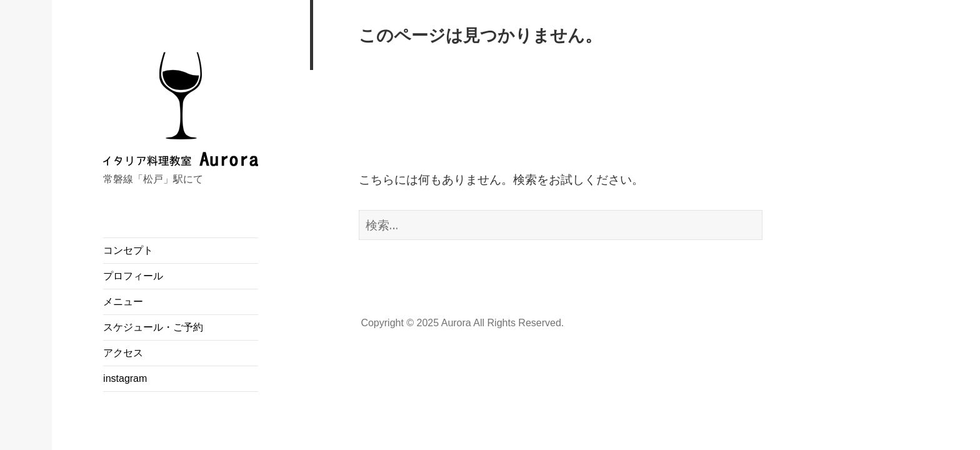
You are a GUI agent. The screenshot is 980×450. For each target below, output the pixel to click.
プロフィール (133, 276)
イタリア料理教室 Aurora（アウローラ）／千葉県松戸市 (181, 159)
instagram (125, 378)
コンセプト (128, 250)
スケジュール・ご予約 (153, 327)
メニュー (123, 302)
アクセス (123, 353)
